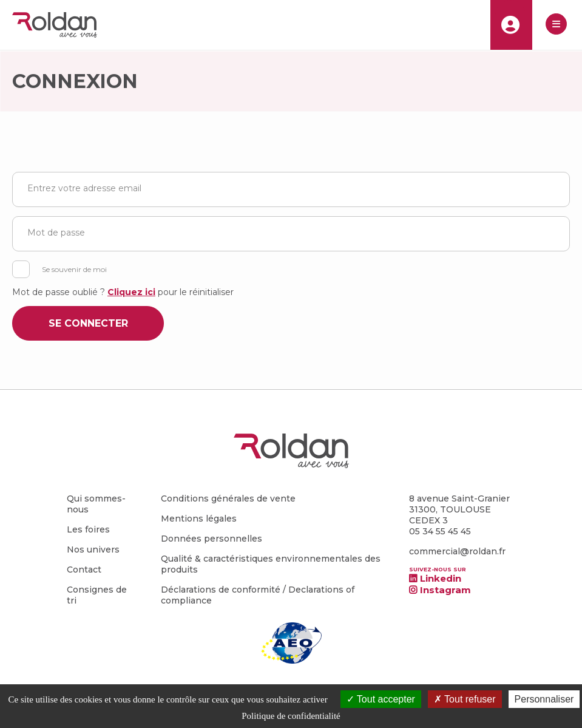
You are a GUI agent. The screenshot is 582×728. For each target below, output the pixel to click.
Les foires (88, 529)
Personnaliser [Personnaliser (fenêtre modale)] (544, 699)
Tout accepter (381, 699)
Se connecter (88, 323)
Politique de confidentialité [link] (291, 716)
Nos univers (93, 549)
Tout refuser (465, 699)
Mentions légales (199, 519)
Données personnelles (211, 539)
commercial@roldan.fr (457, 551)
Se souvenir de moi (74, 269)
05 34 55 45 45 (440, 531)
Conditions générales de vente (228, 498)
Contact (84, 570)
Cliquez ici (131, 292)
